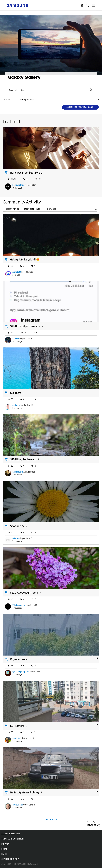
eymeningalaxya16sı (21, 672)
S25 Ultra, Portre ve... (23, 459)
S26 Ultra (16, 393)
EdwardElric (18, 472)
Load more (50, 819)
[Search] (51, 90)
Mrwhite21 (17, 738)
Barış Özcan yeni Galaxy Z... (26, 173)
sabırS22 (16, 538)
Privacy (5, 844)
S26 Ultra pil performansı (25, 326)
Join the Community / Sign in (80, 107)
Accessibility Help (11, 834)
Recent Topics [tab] (12, 209)
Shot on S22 (17, 526)
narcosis (16, 339)
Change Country (10, 859)
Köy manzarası (19, 659)
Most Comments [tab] (32, 209)
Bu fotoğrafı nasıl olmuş (25, 792)
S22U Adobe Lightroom (24, 593)
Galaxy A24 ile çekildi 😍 (25, 260)
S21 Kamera (17, 726)
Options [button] (94, 100)
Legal (4, 849)
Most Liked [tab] (51, 209)
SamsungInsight (19, 185)
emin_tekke (18, 805)
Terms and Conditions (13, 839)
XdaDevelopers (19, 605)
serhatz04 (17, 272)
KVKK (4, 854)
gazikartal (17, 405)
